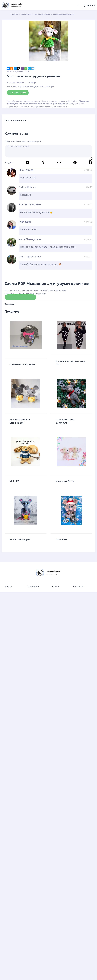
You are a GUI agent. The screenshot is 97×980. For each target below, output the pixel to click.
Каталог (8, 586)
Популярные (33, 586)
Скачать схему (20, 297)
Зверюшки (11, 72)
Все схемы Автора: (16, 82)
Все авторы (78, 586)
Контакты (55, 586)
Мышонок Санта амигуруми (65, 421)
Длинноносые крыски (22, 364)
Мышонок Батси (65, 481)
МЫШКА (14, 481)
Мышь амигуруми (20, 539)
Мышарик (61, 539)
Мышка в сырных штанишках (20, 421)
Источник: (12, 86)
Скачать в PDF (18, 93)
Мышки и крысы (24, 72)
